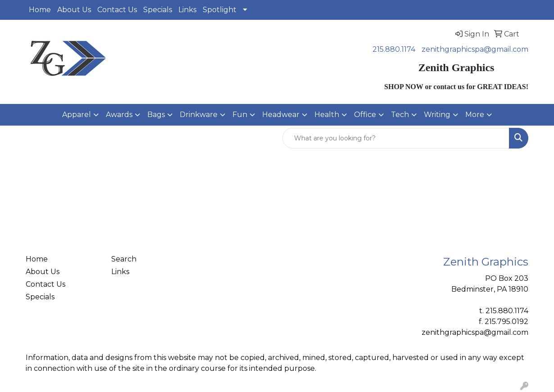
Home (40, 10)
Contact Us (117, 10)
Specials (158, 10)
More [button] (475, 115)
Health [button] (327, 115)
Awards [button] (119, 115)
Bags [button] (156, 115)
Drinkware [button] (199, 115)
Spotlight (220, 10)
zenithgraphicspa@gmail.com (475, 49)
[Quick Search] (396, 138)
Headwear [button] (281, 115)
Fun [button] (240, 115)
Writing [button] (437, 115)
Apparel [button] (77, 115)
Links (187, 10)
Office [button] (365, 115)
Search (124, 259)
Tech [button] (400, 115)
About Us (74, 10)
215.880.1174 (394, 49)
